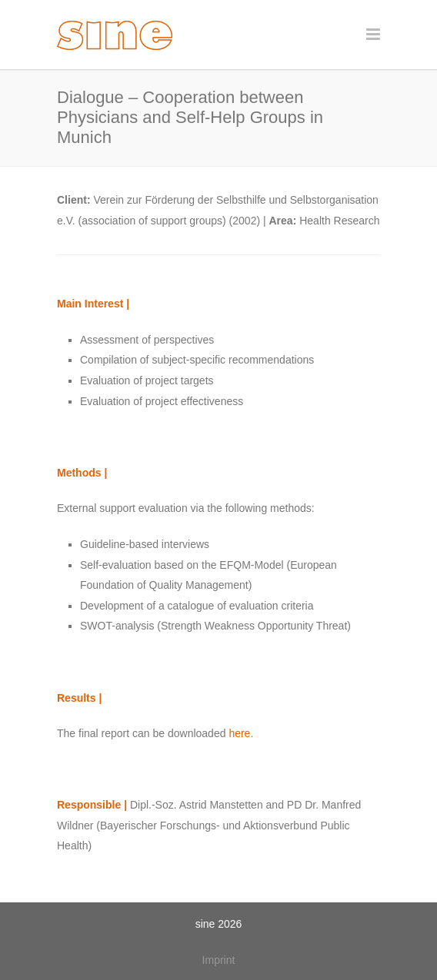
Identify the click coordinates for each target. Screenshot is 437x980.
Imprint (219, 960)
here (239, 733)
